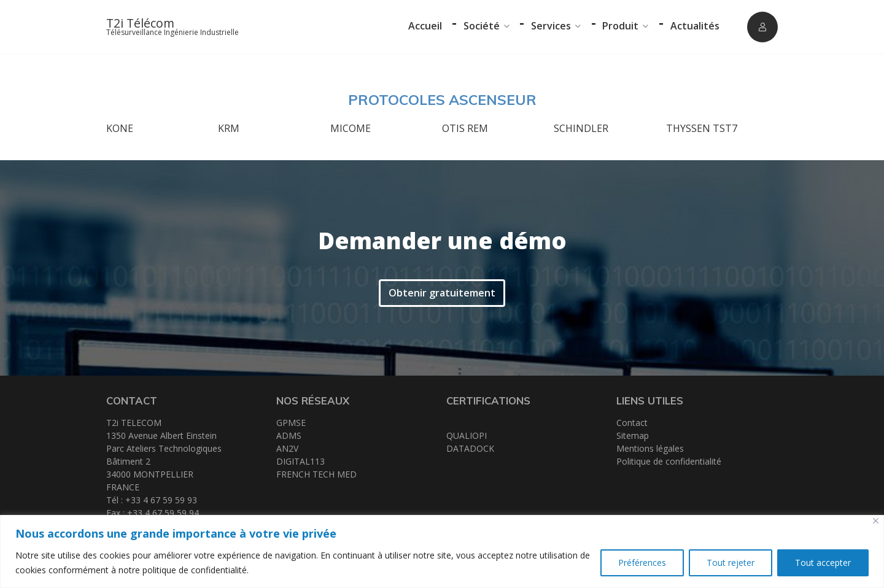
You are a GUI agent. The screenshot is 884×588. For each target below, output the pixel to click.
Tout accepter (823, 563)
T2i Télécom (140, 23)
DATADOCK (470, 448)
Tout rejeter (731, 563)
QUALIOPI (467, 435)
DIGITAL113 (300, 461)
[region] (442, 551)
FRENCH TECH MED (316, 474)
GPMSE (291, 423)
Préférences (642, 563)
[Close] (876, 521)
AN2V (287, 448)
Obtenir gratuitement (442, 293)
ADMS (289, 435)
